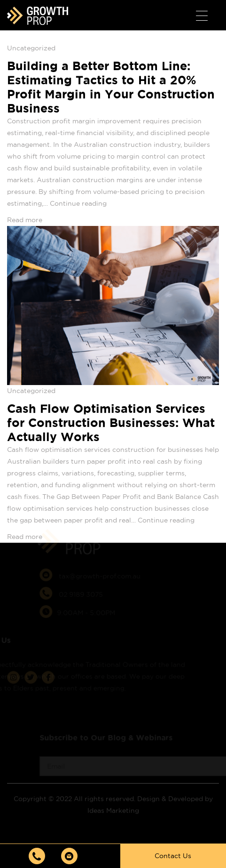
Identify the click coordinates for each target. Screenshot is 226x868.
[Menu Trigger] (202, 16)
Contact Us (173, 856)
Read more (25, 220)
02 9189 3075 (79, 587)
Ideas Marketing (113, 803)
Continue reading (78, 203)
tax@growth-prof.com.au (98, 569)
